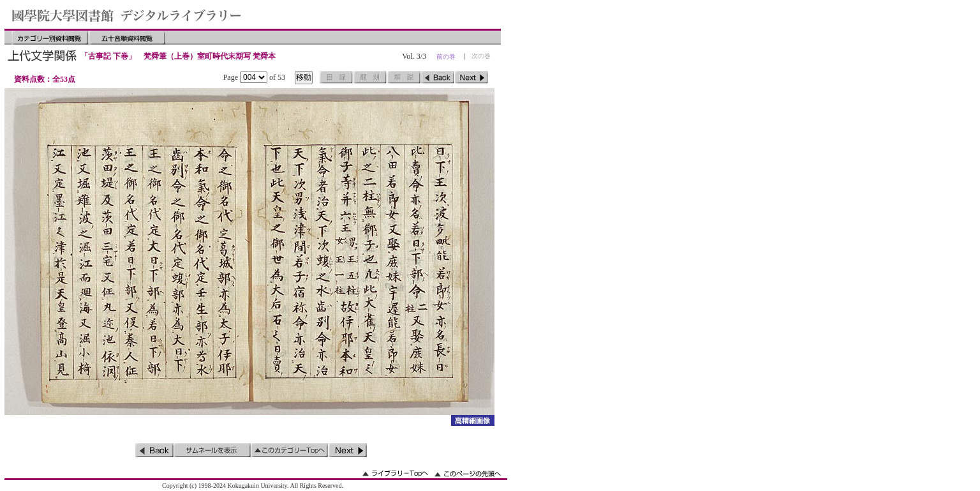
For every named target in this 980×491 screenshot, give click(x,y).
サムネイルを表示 (212, 450)
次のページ (471, 77)
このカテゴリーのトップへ (290, 450)
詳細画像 (472, 420)
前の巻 (446, 57)
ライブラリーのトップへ (395, 473)
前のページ (438, 77)
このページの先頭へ (468, 473)
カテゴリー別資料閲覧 (50, 38)
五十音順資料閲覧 (127, 38)
